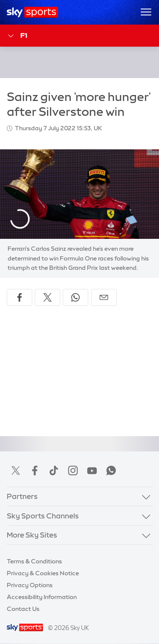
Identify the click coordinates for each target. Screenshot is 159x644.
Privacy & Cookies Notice (43, 573)
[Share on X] (47, 297)
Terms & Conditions (34, 561)
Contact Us (23, 609)
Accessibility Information (42, 597)
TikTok (54, 470)
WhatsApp (111, 470)
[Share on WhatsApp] (75, 297)
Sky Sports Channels (43, 516)
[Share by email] (104, 297)
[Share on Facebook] (20, 297)
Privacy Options (30, 585)
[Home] (32, 12)
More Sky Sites (32, 535)
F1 (17, 36)
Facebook (35, 470)
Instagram (73, 470)
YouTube (92, 470)
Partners (22, 496)
